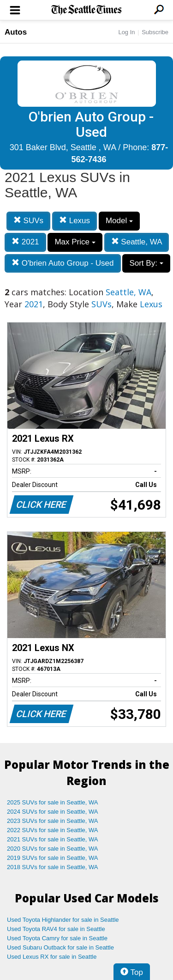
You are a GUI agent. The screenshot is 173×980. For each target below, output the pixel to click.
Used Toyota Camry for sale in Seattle (57, 938)
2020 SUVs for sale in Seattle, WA (53, 849)
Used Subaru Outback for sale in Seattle (60, 947)
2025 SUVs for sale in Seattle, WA (53, 802)
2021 (25, 242)
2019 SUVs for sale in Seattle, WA (53, 858)
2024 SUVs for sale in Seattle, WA (53, 812)
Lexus (75, 221)
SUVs (28, 221)
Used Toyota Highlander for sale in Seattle (63, 920)
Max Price (75, 242)
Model (119, 221)
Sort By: (146, 263)
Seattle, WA (137, 242)
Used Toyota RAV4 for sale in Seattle (56, 929)
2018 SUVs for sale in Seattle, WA (53, 867)
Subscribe (155, 32)
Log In (126, 32)
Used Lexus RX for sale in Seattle (52, 957)
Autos (16, 32)
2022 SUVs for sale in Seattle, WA (53, 830)
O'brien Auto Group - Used (63, 263)
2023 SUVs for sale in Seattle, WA (53, 821)
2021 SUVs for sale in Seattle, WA (53, 839)
